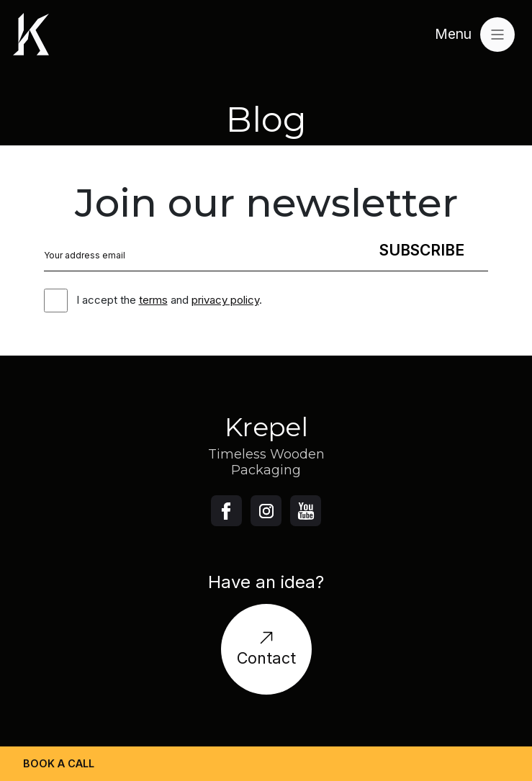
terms (153, 300)
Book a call (59, 763)
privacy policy (225, 300)
